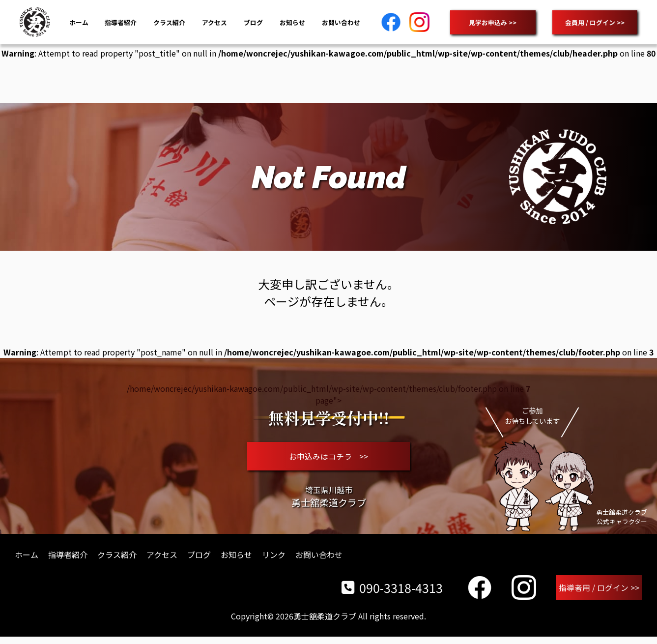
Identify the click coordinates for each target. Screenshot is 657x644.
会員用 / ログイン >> (595, 22)
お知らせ (292, 22)
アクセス (214, 22)
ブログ (253, 22)
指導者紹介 (121, 22)
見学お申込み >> (493, 22)
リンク (274, 560)
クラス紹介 (169, 22)
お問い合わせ (341, 22)
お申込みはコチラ (328, 459)
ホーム (79, 22)
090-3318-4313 (393, 594)
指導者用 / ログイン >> (600, 594)
